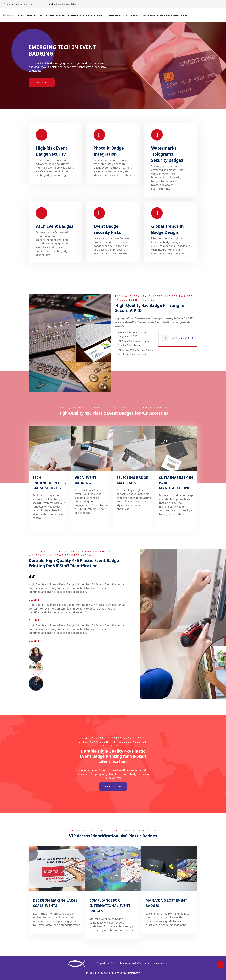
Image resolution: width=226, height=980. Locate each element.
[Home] (9, 15)
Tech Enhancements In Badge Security (49, 483)
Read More (42, 83)
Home (21, 15)
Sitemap (163, 964)
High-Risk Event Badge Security (85, 15)
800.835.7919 (29, 4)
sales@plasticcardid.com (66, 4)
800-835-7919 (102, 973)
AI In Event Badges (55, 226)
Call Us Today (113, 786)
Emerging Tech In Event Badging (46, 15)
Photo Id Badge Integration (123, 15)
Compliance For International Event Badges (110, 905)
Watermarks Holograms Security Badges (166, 15)
